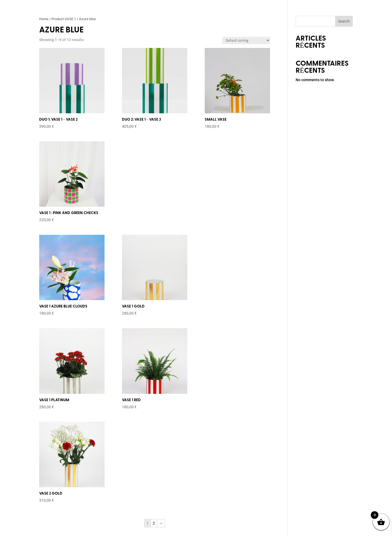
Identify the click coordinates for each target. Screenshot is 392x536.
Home (44, 19)
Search (344, 21)
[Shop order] (246, 40)
